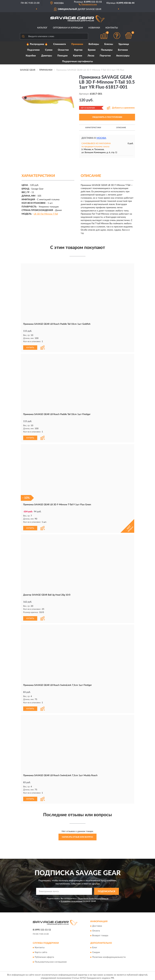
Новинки (94, 28)
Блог (95, 946)
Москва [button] (101, 138)
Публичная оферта (44, 956)
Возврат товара (100, 934)
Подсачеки (33, 50)
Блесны (109, 44)
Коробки (31, 56)
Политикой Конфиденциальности (93, 897)
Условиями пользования (72, 900)
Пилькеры (107, 50)
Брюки (92, 50)
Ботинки (123, 50)
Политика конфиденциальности (109, 956)
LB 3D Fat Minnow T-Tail (46, 214)
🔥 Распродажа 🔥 (37, 44)
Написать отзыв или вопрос (77, 836)
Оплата (96, 930)
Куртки (78, 50)
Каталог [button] (42, 28)
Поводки (62, 56)
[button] (88, 4)
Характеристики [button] (93, 128)
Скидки (96, 951)
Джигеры (47, 56)
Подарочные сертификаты (77, 61)
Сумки (49, 50)
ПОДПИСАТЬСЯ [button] (107, 890)
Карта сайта (41, 951)
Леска (91, 56)
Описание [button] (121, 128)
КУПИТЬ (30, 347)
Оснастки (63, 50)
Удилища (124, 44)
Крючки (78, 56)
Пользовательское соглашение (51, 961)
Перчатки (105, 56)
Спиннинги (60, 44)
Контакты (112, 28)
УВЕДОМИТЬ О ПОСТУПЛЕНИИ (107, 117)
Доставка (97, 925)
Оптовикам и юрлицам (68, 28)
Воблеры (94, 44)
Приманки (77, 44)
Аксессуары (123, 56)
